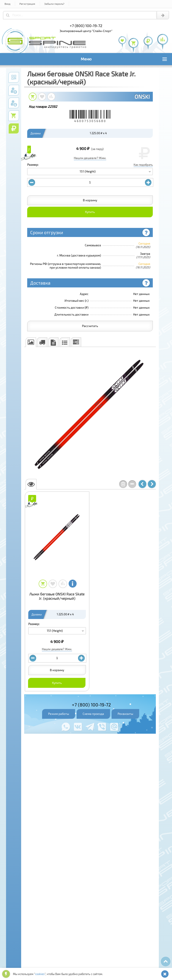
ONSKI (142, 97)
